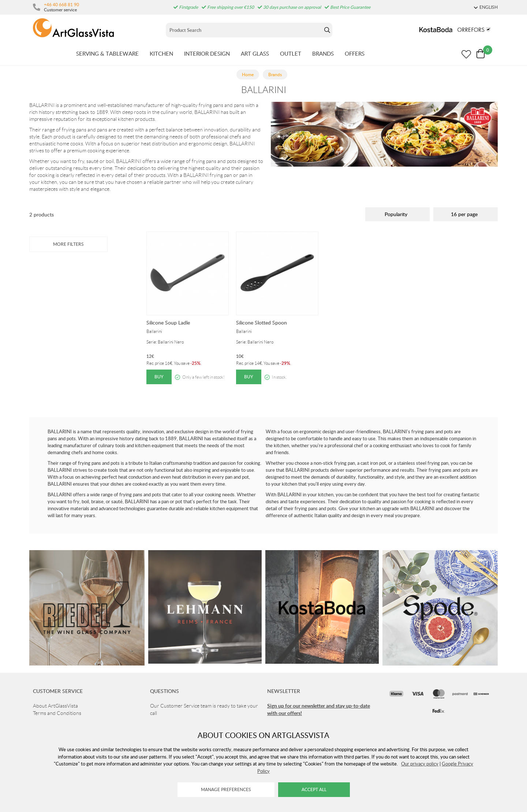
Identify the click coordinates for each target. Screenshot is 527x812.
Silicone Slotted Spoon (261, 322)
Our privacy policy (420, 764)
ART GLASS (255, 53)
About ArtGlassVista (55, 706)
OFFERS (355, 53)
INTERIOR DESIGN (207, 53)
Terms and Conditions (57, 713)
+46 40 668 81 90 (61, 4)
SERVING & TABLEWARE (107, 53)
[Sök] (244, 30)
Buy (159, 377)
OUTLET (291, 53)
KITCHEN (161, 53)
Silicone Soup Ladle (168, 322)
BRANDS (323, 53)
